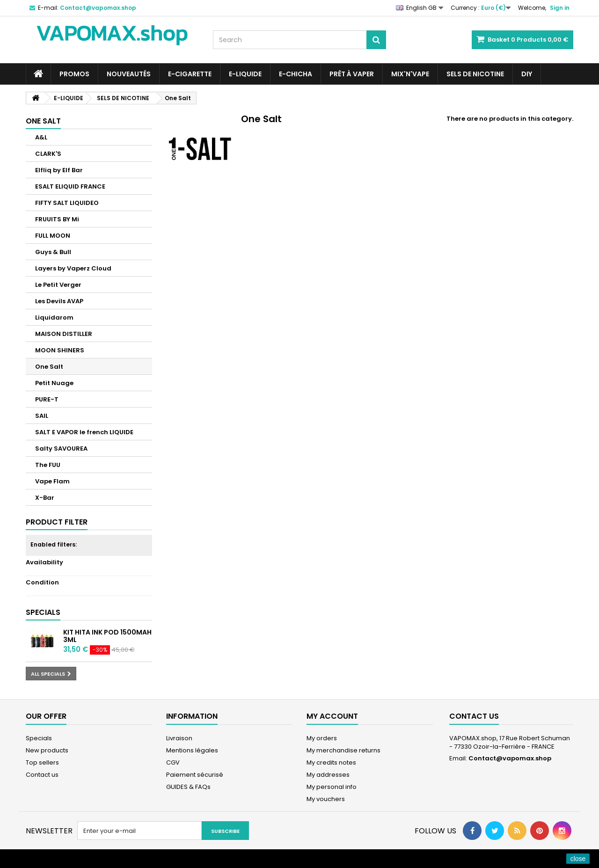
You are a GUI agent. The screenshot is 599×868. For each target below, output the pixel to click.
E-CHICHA (296, 74)
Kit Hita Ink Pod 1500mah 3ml (107, 636)
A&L (41, 137)
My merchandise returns (343, 750)
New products (47, 750)
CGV (173, 762)
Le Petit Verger (58, 285)
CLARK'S (48, 154)
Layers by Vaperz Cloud (73, 268)
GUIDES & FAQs (188, 787)
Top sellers (42, 762)
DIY (527, 74)
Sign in (560, 8)
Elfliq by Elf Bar (59, 170)
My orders (322, 738)
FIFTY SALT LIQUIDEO (67, 203)
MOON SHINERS (60, 350)
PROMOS (74, 74)
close (578, 859)
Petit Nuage (54, 383)
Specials (43, 612)
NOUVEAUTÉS (129, 74)
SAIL (42, 416)
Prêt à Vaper (352, 74)
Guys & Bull (53, 252)
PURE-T (47, 399)
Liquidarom (54, 317)
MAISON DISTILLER (64, 334)
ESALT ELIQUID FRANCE (70, 186)
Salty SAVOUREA (61, 449)
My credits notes (331, 762)
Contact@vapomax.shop (510, 758)
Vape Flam (52, 481)
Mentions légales (192, 750)
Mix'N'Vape (410, 74)
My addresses (328, 775)
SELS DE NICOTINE (475, 74)
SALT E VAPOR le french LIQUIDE (84, 432)
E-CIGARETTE (190, 74)
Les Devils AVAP (59, 301)
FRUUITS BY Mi (57, 219)
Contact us (42, 775)
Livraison (179, 738)
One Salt (49, 367)
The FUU (48, 465)
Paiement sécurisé (195, 775)
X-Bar (45, 498)
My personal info (332, 787)
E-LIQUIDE (245, 74)
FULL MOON (53, 236)
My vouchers (326, 799)
